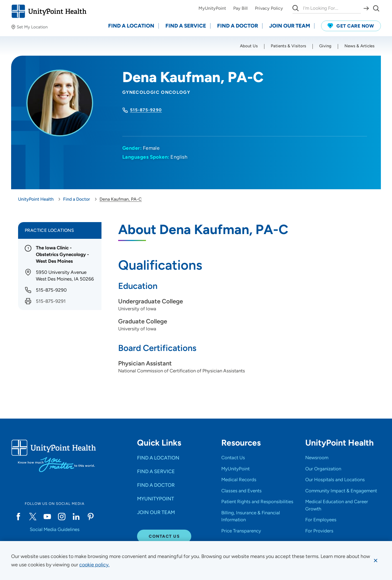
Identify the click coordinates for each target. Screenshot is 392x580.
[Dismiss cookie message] (376, 561)
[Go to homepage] (49, 11)
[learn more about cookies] (94, 565)
